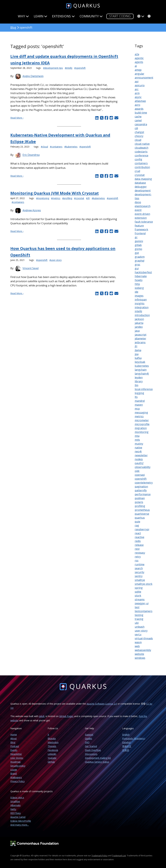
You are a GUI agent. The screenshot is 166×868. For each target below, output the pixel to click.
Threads (52, 746)
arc (137, 89)
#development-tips (53, 68)
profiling (140, 506)
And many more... (20, 825)
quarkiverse (142, 514)
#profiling (67, 198)
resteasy (140, 553)
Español (126, 742)
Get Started (91, 746)
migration (141, 428)
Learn (40, 16)
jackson (139, 319)
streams (140, 599)
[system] (149, 16)
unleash (140, 627)
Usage (14, 770)
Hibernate (15, 805)
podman (140, 498)
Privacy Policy (18, 781)
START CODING (120, 16)
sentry (139, 576)
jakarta (139, 323)
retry (138, 557)
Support (89, 735)
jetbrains (140, 342)
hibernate (141, 276)
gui (137, 268)
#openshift (80, 68)
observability (143, 467)
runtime (140, 564)
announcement (144, 78)
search (139, 568)
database (140, 183)
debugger (141, 187)
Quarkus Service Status (97, 762)
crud (137, 171)
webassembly (143, 650)
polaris (139, 502)
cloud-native (142, 144)
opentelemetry (144, 483)
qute (137, 522)
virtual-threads (144, 638)
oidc (137, 471)
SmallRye (15, 801)
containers (141, 163)
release (139, 545)
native (138, 448)
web (137, 646)
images (139, 296)
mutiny (139, 444)
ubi (137, 623)
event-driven (142, 214)
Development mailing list (98, 758)
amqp (138, 70)
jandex (139, 327)
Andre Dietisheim (33, 76)
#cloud (44, 147)
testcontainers (144, 611)
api (137, 81)
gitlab (138, 245)
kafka (138, 358)
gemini (139, 241)
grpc (137, 265)
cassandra (141, 124)
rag (137, 525)
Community (91, 16)
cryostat (140, 175)
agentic (139, 58)
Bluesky (52, 738)
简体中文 (127, 746)
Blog (13, 27)
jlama (138, 350)
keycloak (140, 362)
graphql (139, 261)
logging (139, 393)
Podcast (15, 746)
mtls (137, 440)
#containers (56, 147)
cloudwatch (142, 148)
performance (143, 494)
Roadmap (15, 762)
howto (139, 280)
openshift (141, 479)
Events (14, 750)
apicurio (140, 85)
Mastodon (53, 742)
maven (139, 405)
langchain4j (142, 374)
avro (137, 105)
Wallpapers (16, 777)
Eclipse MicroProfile (21, 821)
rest (137, 549)
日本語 (126, 750)
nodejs (139, 459)
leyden (139, 377)
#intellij (69, 68)
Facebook (53, 750)
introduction (142, 315)
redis (138, 541)
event (138, 210)
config (138, 159)
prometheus (142, 510)
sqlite (138, 592)
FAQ (87, 742)
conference (142, 155)
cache (138, 117)
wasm (138, 642)
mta (137, 436)
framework (141, 229)
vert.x (138, 634)
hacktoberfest (143, 272)
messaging (141, 412)
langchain (141, 370)
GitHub (51, 762)
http (137, 284)
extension (141, 218)
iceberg (139, 288)
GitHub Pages (66, 716)
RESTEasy (16, 813)
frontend (140, 233)
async (138, 97)
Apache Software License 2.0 (102, 704)
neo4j (138, 451)
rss (137, 560)
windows (140, 658)
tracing (139, 619)
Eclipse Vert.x (17, 797)
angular (139, 74)
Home (14, 735)
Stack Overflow (93, 750)
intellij (138, 311)
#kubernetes (71, 147)
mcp (137, 409)
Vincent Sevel (31, 268)
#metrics (56, 198)
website (139, 654)
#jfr (88, 198)
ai (136, 66)
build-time (141, 113)
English (126, 735)
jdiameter (140, 339)
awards (139, 109)
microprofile (142, 424)
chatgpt (139, 132)
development (143, 191)
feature (139, 226)
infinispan (141, 300)
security (139, 572)
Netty (13, 809)
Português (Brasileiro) (134, 738)
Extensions (63, 16)
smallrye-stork (144, 584)
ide (136, 292)
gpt (137, 253)
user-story (141, 631)
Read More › (17, 118)
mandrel (140, 401)
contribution (142, 167)
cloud (138, 140)
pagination (141, 486)
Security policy (18, 766)
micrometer (142, 420)
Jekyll (42, 716)
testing (139, 615)
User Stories (17, 758)
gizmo (138, 249)
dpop (138, 202)
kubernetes (142, 366)
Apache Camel (18, 817)
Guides (89, 738)
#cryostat (79, 198)
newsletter (141, 455)
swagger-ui (142, 603)
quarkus (140, 518)
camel (138, 120)
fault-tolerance (144, 222)
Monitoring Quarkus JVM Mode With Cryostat (55, 193)
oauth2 (139, 463)
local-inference (144, 389)
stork (138, 596)
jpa (137, 354)
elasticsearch (143, 206)
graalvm (140, 257)
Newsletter (16, 754)
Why (23, 16)
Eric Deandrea (31, 155)
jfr (136, 346)
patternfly (141, 490)
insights (140, 303)
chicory (139, 136)
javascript (141, 335)
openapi (140, 475)
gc (136, 237)
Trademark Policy (99, 856)
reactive (139, 537)
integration (142, 307)
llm (136, 385)
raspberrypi (142, 529)
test (137, 607)
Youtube (52, 758)
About (14, 738)
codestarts (141, 152)
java (137, 331)
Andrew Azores (32, 210)
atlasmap (140, 101)
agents (139, 62)
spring (139, 588)
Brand (14, 773)
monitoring (142, 432)
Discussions (91, 754)
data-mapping (143, 179)
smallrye (140, 580)
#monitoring (43, 198)
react (138, 533)
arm (137, 93)
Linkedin (52, 754)
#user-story (56, 260)
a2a (137, 54)
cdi (136, 128)
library (139, 381)
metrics (139, 416)
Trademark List (119, 856)
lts (136, 397)
